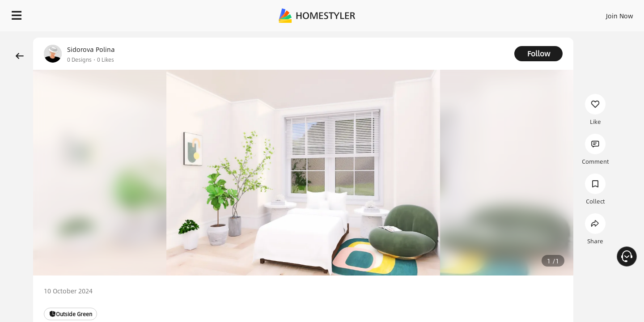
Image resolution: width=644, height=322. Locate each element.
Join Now (512, 13)
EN (543, 13)
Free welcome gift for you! (458, 38)
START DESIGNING (600, 13)
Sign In (479, 13)
